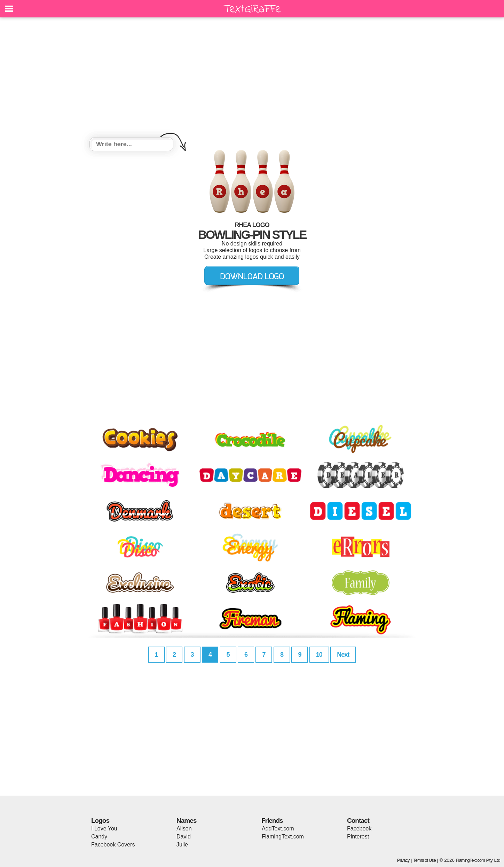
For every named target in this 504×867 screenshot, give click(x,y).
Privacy (403, 860)
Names (186, 821)
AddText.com (278, 829)
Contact (358, 821)
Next (343, 655)
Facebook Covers (113, 845)
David (184, 837)
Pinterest (358, 837)
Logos (100, 821)
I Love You (104, 829)
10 (319, 655)
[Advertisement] (252, 78)
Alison (184, 829)
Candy (99, 837)
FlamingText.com (283, 837)
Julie (182, 845)
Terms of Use (424, 860)
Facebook (359, 829)
